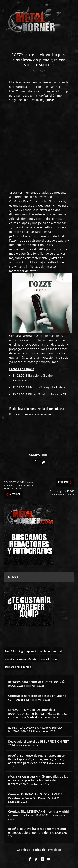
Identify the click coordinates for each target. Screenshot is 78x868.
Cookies (22, 850)
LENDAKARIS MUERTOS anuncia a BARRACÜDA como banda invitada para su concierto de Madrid (38, 713)
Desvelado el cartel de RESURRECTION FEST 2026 (39, 743)
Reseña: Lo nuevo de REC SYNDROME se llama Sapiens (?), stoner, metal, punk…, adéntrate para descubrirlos (36, 759)
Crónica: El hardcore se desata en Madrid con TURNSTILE (37, 698)
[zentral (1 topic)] (57, 651)
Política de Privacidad (46, 850)
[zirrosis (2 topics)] (22, 659)
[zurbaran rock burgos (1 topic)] (18, 666)
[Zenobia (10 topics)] (10, 659)
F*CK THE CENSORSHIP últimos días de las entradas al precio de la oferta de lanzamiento (38, 780)
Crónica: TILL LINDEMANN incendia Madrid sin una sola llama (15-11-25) (38, 813)
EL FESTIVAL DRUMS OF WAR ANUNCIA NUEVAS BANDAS (35, 729)
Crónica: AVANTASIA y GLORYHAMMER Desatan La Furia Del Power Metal (35, 796)
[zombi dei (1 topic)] (45, 651)
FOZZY (14, 91)
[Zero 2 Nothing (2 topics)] (14, 651)
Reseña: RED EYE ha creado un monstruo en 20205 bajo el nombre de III (37, 831)
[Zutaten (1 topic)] (33, 659)
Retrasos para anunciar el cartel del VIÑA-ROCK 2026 (38, 684)
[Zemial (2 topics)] (45, 659)
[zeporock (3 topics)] (31, 651)
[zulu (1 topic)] (54, 659)
